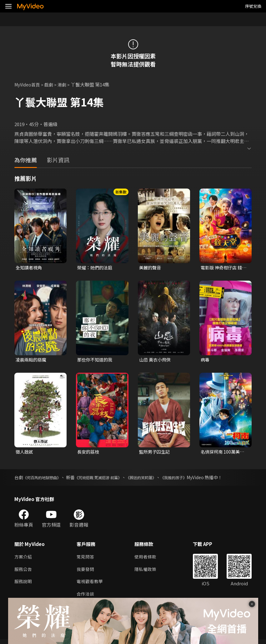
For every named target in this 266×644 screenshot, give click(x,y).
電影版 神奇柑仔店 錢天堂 (223, 268)
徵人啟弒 (25, 453)
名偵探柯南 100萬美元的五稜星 (224, 453)
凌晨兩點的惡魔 (32, 360)
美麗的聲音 (151, 268)
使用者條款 (148, 559)
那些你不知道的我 (96, 360)
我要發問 (86, 572)
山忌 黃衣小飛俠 (156, 360)
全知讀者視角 (30, 268)
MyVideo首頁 (29, 84)
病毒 (205, 360)
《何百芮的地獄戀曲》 (45, 479)
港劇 (66, 84)
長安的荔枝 (89, 453)
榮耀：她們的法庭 (96, 268)
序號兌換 (253, 6)
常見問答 (86, 559)
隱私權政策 (148, 572)
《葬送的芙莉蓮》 (157, 479)
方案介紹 (24, 559)
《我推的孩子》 (194, 479)
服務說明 (24, 585)
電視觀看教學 (91, 585)
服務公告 (24, 572)
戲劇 (52, 84)
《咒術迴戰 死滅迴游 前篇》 (108, 479)
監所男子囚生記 (156, 453)
